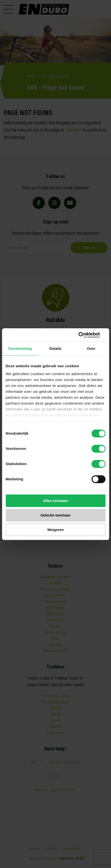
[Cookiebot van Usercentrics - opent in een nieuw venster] (84, 335)
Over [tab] (91, 348)
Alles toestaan (56, 501)
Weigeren (55, 530)
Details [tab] (56, 348)
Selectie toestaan (55, 515)
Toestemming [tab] (20, 348)
